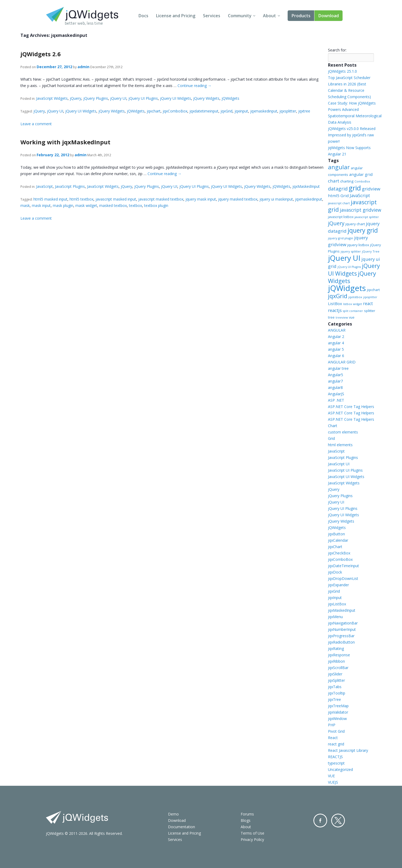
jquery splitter (351, 251)
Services (212, 16)
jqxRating (336, 648)
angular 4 (336, 343)
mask (25, 205)
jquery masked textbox (238, 199)
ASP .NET (336, 400)
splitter (370, 311)
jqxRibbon (336, 661)
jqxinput (241, 111)
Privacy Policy (252, 839)
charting (347, 181)
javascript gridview (361, 210)
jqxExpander (338, 585)
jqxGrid (226, 111)
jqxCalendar (338, 540)
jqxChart (335, 547)
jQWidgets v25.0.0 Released (352, 129)
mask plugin (63, 205)
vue (352, 317)
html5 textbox (81, 199)
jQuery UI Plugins (143, 98)
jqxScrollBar (338, 668)
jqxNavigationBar (343, 623)
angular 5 (336, 349)
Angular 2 (336, 337)
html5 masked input (50, 199)
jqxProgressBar (341, 636)
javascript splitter (367, 217)
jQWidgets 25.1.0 (342, 71)
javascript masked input (116, 199)
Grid (331, 438)
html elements (340, 445)
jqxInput (335, 598)
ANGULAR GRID (342, 362)
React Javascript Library (348, 750)
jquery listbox (358, 245)
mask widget (86, 205)
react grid (336, 744)
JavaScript (44, 186)
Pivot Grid (336, 731)
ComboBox (362, 181)
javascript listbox (341, 217)
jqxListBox (337, 604)
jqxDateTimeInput (343, 566)
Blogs (246, 820)
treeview (342, 318)
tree (331, 317)
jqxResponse (339, 655)
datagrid (338, 189)
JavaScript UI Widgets (346, 477)
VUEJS (333, 782)
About (269, 16)
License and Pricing (176, 16)
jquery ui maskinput (276, 199)
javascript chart (339, 203)
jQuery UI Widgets (176, 98)
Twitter (338, 821)
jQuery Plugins (96, 98)
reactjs (335, 310)
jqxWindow (337, 719)
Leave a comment (36, 124)
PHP (332, 725)
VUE (331, 776)
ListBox (335, 303)
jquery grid (363, 230)
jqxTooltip (337, 693)
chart (334, 181)
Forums (247, 814)
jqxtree (304, 111)
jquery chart (355, 224)
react (368, 303)
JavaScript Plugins (70, 186)
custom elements (343, 432)
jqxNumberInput (342, 629)
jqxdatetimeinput (204, 111)
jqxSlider (335, 674)
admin (83, 67)
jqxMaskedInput (306, 186)
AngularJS (336, 394)
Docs (143, 16)
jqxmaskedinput (264, 111)
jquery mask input (201, 199)
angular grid (361, 174)
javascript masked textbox (161, 199)
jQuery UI (118, 98)
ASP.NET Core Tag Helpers (351, 407)
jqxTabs (335, 687)
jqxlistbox (355, 297)
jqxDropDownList (343, 578)
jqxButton (336, 534)
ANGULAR (337, 330)
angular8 (335, 387)
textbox (135, 205)
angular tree (338, 368)
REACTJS (335, 757)
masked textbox (113, 205)
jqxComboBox (175, 111)
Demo (173, 814)
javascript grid (352, 206)
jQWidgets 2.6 (41, 54)
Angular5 (336, 375)
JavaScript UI (339, 464)
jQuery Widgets (206, 98)
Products (301, 16)
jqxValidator (338, 712)
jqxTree (334, 699)
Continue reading (194, 86)
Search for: (337, 50)
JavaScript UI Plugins (345, 470)
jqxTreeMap (338, 706)
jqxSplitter (336, 680)
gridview (371, 189)
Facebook (320, 821)
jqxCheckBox (339, 553)
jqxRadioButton (341, 642)
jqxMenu (335, 617)
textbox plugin (156, 205)
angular (339, 167)
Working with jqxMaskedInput (65, 142)
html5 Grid (338, 196)
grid (355, 188)
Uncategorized (340, 769)
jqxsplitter (288, 111)
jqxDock (335, 572)
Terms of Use (252, 833)
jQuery (75, 98)
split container (353, 311)
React (333, 738)
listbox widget (353, 304)
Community (240, 16)
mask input (41, 205)
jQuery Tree (371, 251)
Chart (333, 426)
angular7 (335, 381)
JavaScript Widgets (52, 98)
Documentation (181, 827)
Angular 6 (336, 356)
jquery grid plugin (341, 238)
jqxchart (154, 111)
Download (329, 16)
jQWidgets (230, 98)
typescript (336, 763)
